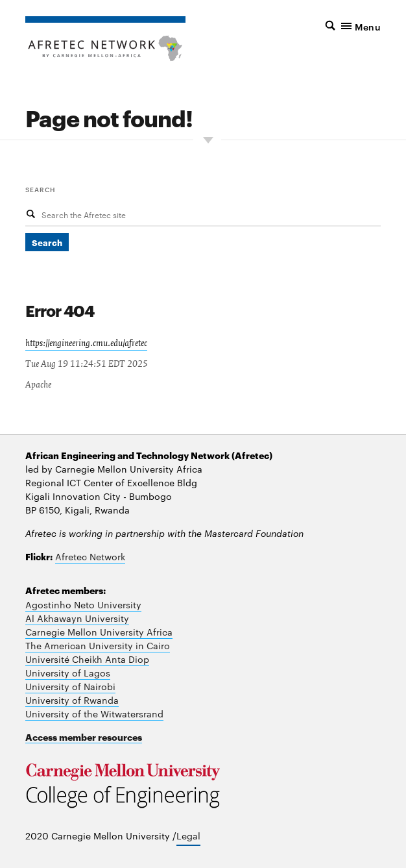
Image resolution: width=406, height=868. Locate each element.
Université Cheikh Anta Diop (87, 659)
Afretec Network (90, 556)
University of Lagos (68, 673)
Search (41, 189)
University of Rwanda (72, 700)
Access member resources (84, 737)
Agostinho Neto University (83, 604)
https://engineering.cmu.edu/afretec (86, 343)
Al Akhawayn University (77, 618)
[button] (336, 25)
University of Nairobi (70, 686)
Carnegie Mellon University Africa (99, 632)
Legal (188, 836)
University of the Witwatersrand (94, 713)
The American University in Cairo (98, 645)
